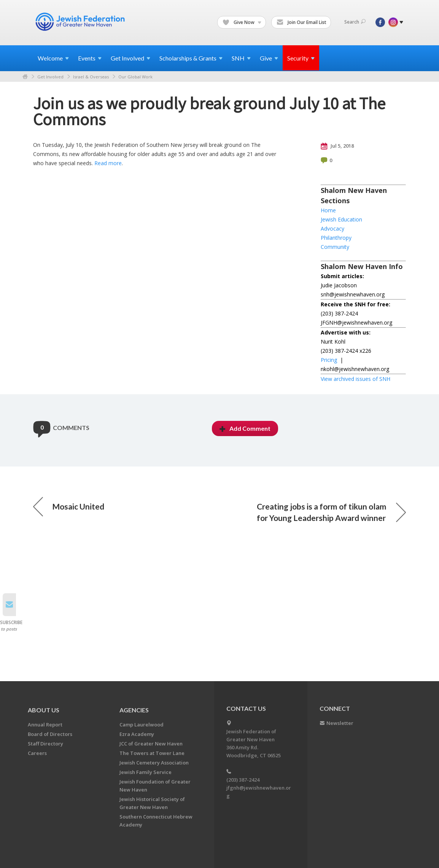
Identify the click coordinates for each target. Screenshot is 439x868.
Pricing (329, 360)
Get (130, 58)
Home (25, 77)
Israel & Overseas (91, 77)
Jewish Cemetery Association (154, 763)
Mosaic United (69, 506)
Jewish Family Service (146, 772)
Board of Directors (50, 734)
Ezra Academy (137, 734)
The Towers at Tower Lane (152, 753)
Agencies (134, 710)
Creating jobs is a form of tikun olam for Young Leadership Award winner (331, 512)
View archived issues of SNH (355, 379)
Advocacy (332, 229)
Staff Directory (45, 744)
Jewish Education (341, 219)
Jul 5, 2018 (337, 146)
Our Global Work (135, 77)
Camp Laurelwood (142, 725)
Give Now (242, 22)
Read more (108, 163)
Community (335, 247)
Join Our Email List (301, 22)
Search (355, 22)
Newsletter (340, 723)
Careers (37, 753)
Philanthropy (336, 238)
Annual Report (45, 725)
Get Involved (50, 77)
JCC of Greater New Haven (151, 744)
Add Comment (245, 428)
